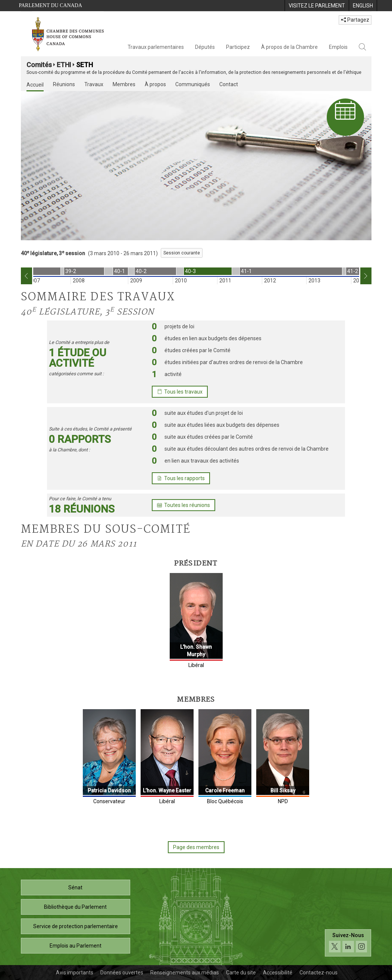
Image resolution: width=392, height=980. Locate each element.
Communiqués (193, 84)
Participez (238, 47)
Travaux (94, 84)
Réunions (64, 84)
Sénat (75, 887)
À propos (155, 84)
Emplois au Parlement (76, 946)
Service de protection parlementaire (76, 926)
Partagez (355, 20)
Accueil (35, 85)
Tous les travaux (180, 392)
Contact (229, 84)
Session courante (182, 253)
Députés (205, 47)
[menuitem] (317, 6)
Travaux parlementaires (156, 47)
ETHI (64, 65)
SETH (84, 65)
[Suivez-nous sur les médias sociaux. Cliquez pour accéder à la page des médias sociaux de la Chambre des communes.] (348, 945)
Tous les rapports (181, 478)
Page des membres (196, 847)
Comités (39, 65)
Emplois (338, 47)
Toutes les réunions (184, 505)
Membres (124, 84)
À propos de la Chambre (289, 47)
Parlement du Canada (51, 5)
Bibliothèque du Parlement (75, 907)
